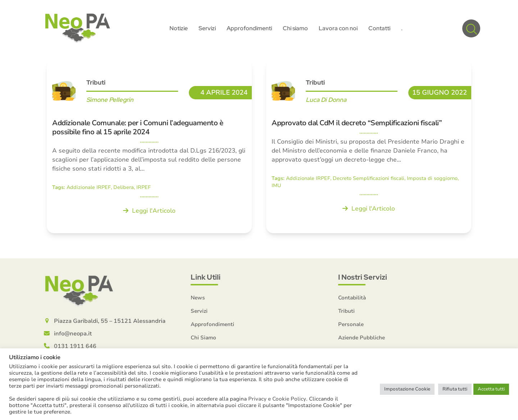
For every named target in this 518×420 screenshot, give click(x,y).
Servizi (199, 312)
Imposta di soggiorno (432, 179)
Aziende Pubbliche (362, 338)
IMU (276, 186)
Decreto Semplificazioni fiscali (369, 179)
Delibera (124, 188)
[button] (471, 29)
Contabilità (352, 298)
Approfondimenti (212, 325)
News (198, 298)
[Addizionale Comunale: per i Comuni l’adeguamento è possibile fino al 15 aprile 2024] (149, 148)
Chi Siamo (203, 338)
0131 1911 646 (75, 347)
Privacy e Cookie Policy (277, 399)
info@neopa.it (73, 334)
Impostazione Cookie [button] (407, 389)
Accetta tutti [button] (491, 389)
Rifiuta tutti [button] (455, 389)
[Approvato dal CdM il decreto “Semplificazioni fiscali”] (369, 148)
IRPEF (144, 188)
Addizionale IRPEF (89, 188)
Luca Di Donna (326, 101)
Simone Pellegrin (110, 101)
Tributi (96, 83)
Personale (351, 325)
